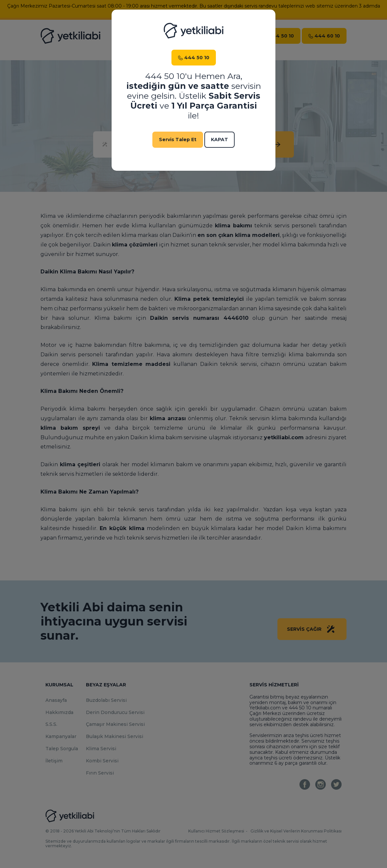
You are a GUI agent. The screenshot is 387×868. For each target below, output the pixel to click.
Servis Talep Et (178, 140)
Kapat (219, 140)
